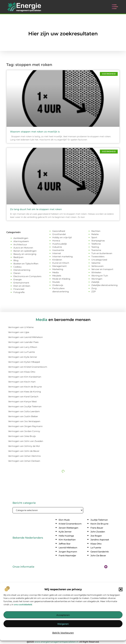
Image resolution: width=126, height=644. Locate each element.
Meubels (57, 276)
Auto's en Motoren (23, 248)
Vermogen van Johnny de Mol (24, 446)
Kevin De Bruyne (99, 524)
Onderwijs (58, 285)
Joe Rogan (96, 536)
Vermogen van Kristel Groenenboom (28, 367)
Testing (95, 247)
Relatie (95, 234)
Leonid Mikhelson (68, 548)
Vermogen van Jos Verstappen (24, 421)
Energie (17, 279)
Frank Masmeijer (67, 555)
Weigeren (63, 624)
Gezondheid (59, 231)
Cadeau (17, 267)
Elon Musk (64, 520)
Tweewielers (98, 256)
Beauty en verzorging (25, 254)
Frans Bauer (97, 528)
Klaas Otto (96, 544)
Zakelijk (95, 282)
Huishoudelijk (60, 244)
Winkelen (96, 272)
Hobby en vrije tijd (62, 237)
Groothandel (59, 234)
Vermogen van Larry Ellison (23, 347)
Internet (57, 253)
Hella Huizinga (66, 536)
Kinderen (57, 260)
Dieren (17, 273)
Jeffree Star (65, 544)
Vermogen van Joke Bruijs (22, 436)
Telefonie (96, 244)
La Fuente (96, 548)
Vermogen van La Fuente (21, 352)
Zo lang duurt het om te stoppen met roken (36, 209)
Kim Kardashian (67, 540)
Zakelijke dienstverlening (104, 285)
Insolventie (58, 250)
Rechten (96, 231)
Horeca (56, 241)
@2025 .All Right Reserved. (63, 642)
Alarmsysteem (21, 241)
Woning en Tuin (100, 276)
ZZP (94, 291)
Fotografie (19, 292)
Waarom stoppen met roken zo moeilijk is (35, 132)
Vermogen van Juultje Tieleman (25, 406)
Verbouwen (97, 266)
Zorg (94, 288)
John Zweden (98, 532)
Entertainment (21, 283)
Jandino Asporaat (100, 540)
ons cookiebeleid (23, 605)
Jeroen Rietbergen (68, 528)
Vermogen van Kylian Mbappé (24, 362)
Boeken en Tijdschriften (26, 264)
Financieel (19, 289)
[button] (121, 590)
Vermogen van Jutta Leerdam (24, 411)
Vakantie (96, 263)
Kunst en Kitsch (61, 263)
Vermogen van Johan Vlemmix (24, 456)
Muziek (56, 282)
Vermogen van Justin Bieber (23, 416)
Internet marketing (62, 256)
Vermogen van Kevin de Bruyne (25, 387)
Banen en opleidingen (25, 251)
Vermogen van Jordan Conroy (24, 431)
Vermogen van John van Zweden (26, 441)
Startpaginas (98, 241)
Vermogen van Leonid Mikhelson (25, 337)
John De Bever (98, 555)
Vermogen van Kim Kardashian (25, 377)
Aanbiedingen (21, 238)
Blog (16, 260)
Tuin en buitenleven (102, 253)
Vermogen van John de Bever (24, 451)
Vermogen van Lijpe (19, 332)
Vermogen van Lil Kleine (21, 327)
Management (59, 266)
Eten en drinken (22, 286)
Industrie (57, 247)
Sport (94, 237)
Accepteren (63, 616)
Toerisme (96, 250)
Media (55, 272)
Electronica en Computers (27, 276)
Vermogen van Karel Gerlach (23, 397)
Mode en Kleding (61, 279)
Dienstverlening (22, 270)
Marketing (58, 269)
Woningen (97, 279)
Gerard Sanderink (100, 552)
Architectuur (20, 244)
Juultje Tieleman (99, 520)
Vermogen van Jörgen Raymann (25, 426)
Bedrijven (18, 257)
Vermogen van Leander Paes (23, 342)
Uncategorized (99, 260)
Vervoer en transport (102, 269)
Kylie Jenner (65, 532)
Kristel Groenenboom (70, 524)
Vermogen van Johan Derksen (24, 461)
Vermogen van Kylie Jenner (23, 357)
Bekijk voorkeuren (63, 633)
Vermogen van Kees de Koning (24, 392)
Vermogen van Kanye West (22, 401)
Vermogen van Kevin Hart (22, 382)
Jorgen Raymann (68, 552)
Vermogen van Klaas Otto (22, 372)
